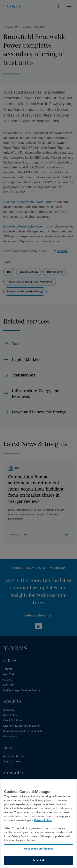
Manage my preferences (39, 849)
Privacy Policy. (43, 820)
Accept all (38, 860)
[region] (38, 824)
